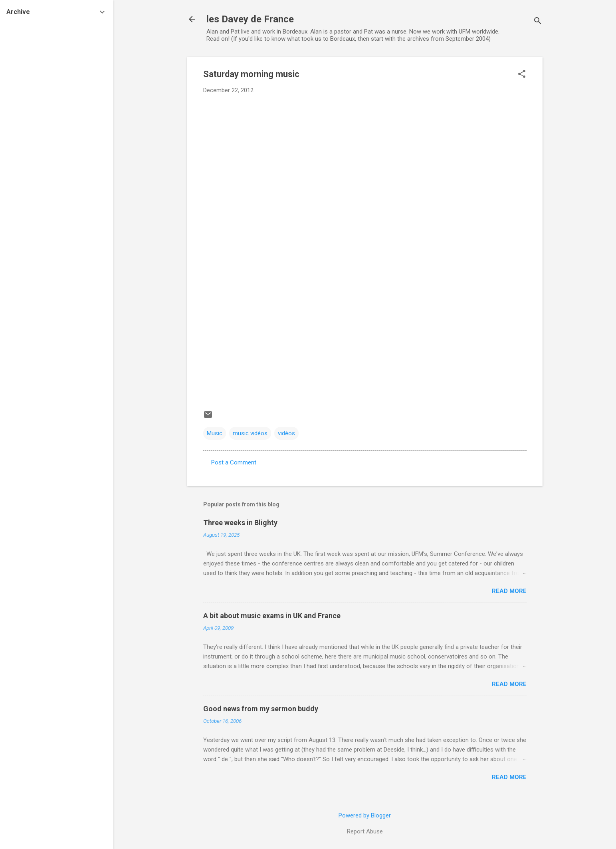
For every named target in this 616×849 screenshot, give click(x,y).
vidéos (286, 433)
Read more (509, 591)
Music (215, 433)
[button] (522, 75)
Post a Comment (234, 462)
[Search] (538, 22)
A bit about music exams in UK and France (272, 616)
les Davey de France (250, 19)
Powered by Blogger (365, 815)
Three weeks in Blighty (240, 523)
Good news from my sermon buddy (261, 709)
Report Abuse (365, 831)
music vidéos (250, 433)
